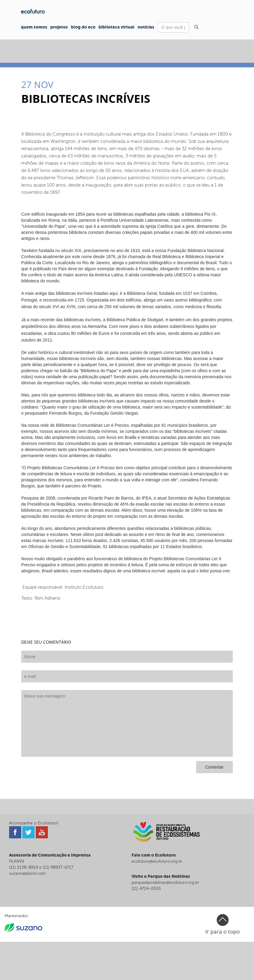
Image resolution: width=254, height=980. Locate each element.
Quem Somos (34, 27)
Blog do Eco (83, 27)
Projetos (59, 27)
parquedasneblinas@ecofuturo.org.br (165, 882)
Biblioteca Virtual (117, 27)
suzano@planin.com (27, 873)
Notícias (146, 27)
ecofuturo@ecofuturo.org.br (157, 861)
